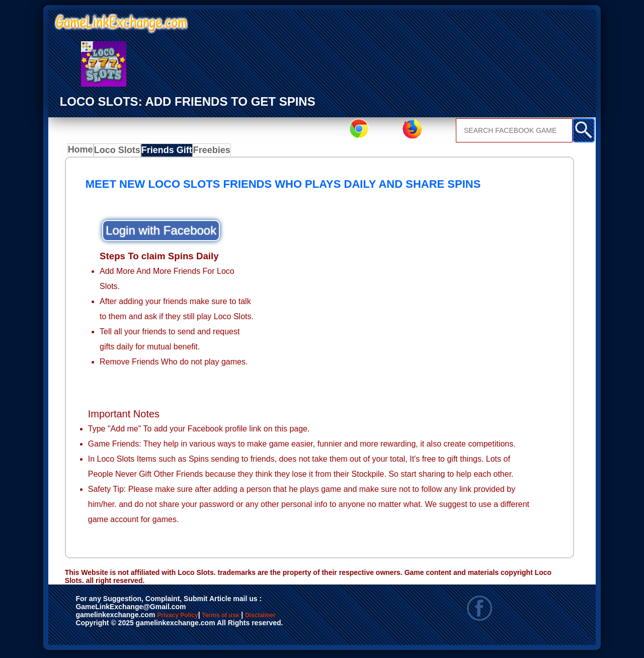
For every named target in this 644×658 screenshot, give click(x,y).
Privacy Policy (188, 619)
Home (83, 153)
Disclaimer (307, 619)
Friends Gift (170, 153)
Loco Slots (122, 153)
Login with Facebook (161, 233)
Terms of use (250, 619)
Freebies (216, 153)
